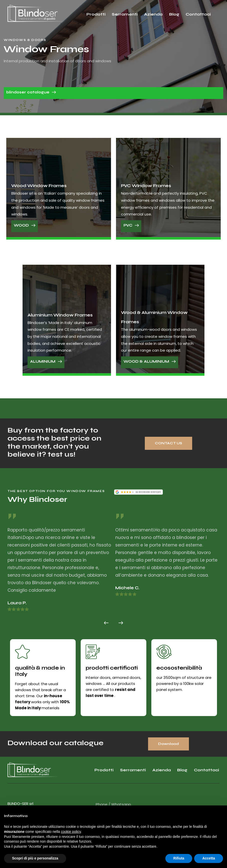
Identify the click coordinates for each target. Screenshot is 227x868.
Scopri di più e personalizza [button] (35, 858)
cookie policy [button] (71, 832)
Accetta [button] (209, 858)
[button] (106, 623)
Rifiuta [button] (179, 858)
